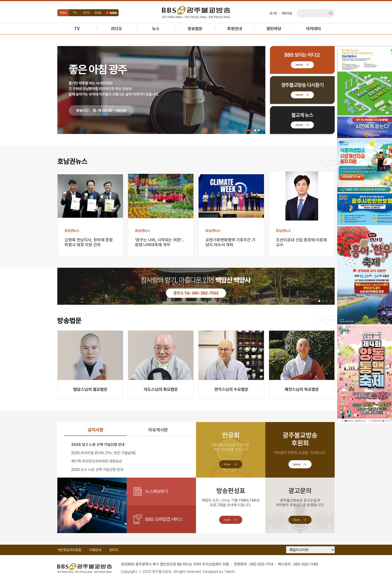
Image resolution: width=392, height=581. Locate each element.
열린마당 (274, 29)
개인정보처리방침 (69, 550)
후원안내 (235, 29)
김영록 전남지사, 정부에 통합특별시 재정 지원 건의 (89, 242)
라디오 (86, 13)
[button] (249, 130)
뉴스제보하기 (157, 491)
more (299, 65)
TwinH (229, 572)
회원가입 (287, 13)
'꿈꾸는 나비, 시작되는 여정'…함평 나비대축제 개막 (160, 242)
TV (75, 13)
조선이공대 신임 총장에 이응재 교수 (301, 242)
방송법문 (195, 29)
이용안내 (95, 550)
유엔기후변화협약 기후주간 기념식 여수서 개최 (230, 242)
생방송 (63, 13)
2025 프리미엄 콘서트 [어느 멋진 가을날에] (103, 453)
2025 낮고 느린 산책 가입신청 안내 (97, 470)
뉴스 (156, 29)
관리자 (114, 550)
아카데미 (313, 29)
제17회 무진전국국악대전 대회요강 (97, 461)
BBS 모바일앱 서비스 (164, 519)
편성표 (98, 13)
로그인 (273, 13)
